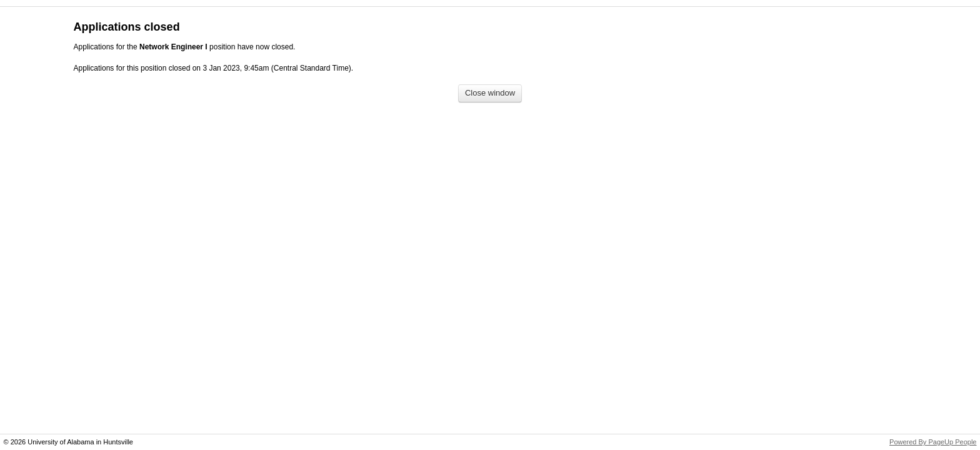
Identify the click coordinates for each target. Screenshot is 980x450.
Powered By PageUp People (933, 442)
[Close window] (490, 93)
